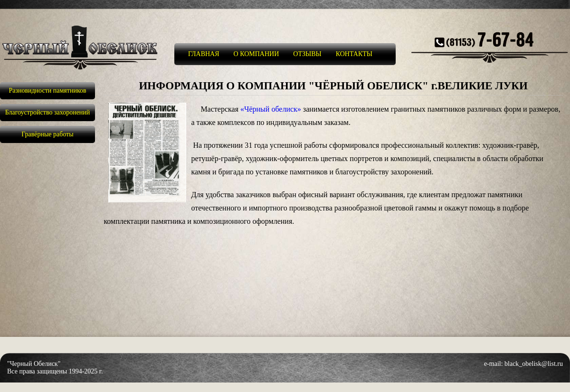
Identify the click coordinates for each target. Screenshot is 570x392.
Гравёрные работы (47, 134)
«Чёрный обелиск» (271, 109)
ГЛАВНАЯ (204, 54)
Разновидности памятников (47, 91)
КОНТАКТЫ (354, 54)
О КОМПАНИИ (256, 54)
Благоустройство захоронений (48, 112)
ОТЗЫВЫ (307, 54)
